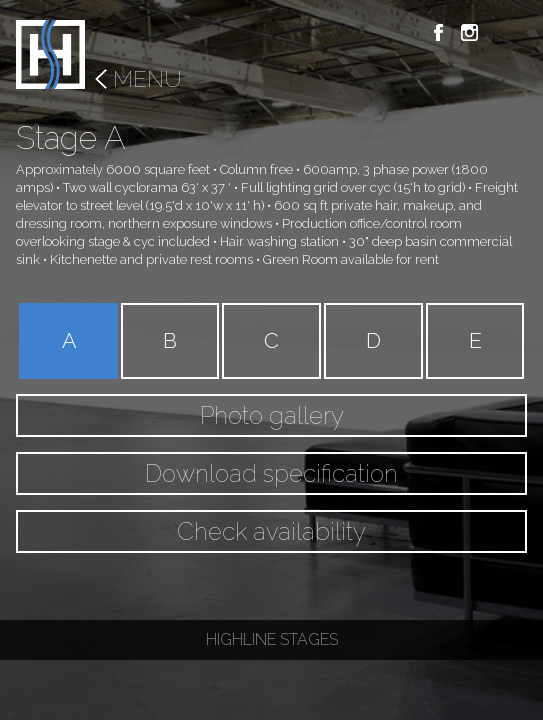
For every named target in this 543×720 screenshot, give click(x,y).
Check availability (271, 531)
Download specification (271, 473)
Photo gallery (272, 415)
